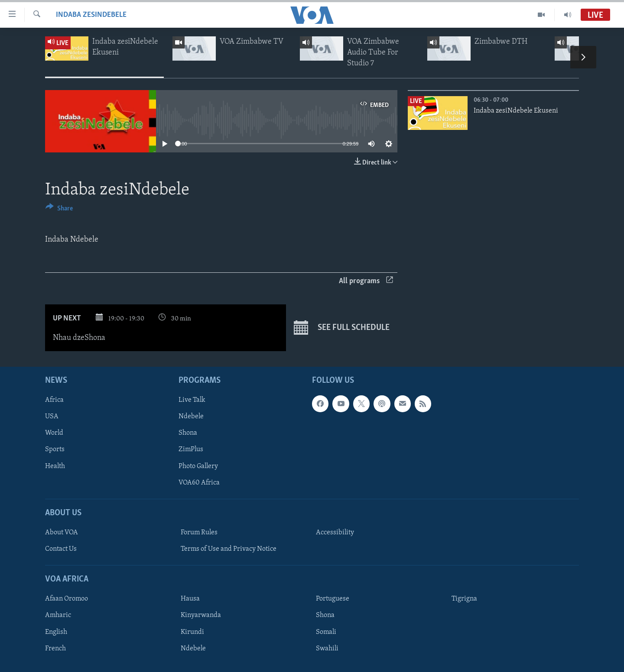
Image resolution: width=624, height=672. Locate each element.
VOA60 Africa (199, 482)
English (56, 632)
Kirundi (192, 632)
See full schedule (342, 328)
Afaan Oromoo (67, 599)
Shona (188, 433)
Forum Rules (199, 533)
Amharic (58, 615)
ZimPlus (191, 449)
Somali (326, 632)
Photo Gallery (198, 466)
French (55, 648)
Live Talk (192, 400)
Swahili (327, 648)
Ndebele (191, 417)
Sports (55, 449)
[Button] (59, 210)
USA (52, 417)
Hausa (190, 599)
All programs (366, 281)
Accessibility (335, 533)
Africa (54, 400)
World (54, 433)
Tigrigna (464, 599)
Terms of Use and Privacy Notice (229, 549)
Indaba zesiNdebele (91, 15)
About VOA (62, 533)
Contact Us (61, 549)
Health (55, 466)
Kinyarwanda (201, 615)
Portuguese (333, 599)
